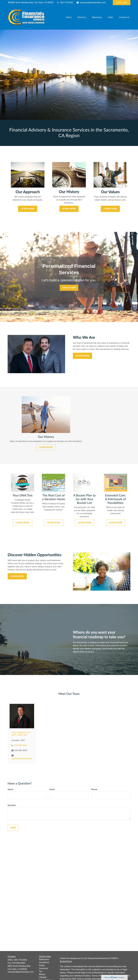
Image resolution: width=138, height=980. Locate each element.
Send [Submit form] (13, 828)
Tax (41, 971)
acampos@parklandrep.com (91, 3)
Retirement (44, 959)
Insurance (44, 968)
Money (42, 974)
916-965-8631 (21, 745)
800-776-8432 (65, 3)
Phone (94, 789)
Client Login (122, 3)
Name (10, 789)
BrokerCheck (66, 961)
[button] (69, 17)
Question (12, 805)
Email (52, 789)
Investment (44, 962)
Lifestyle (43, 977)
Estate (42, 965)
